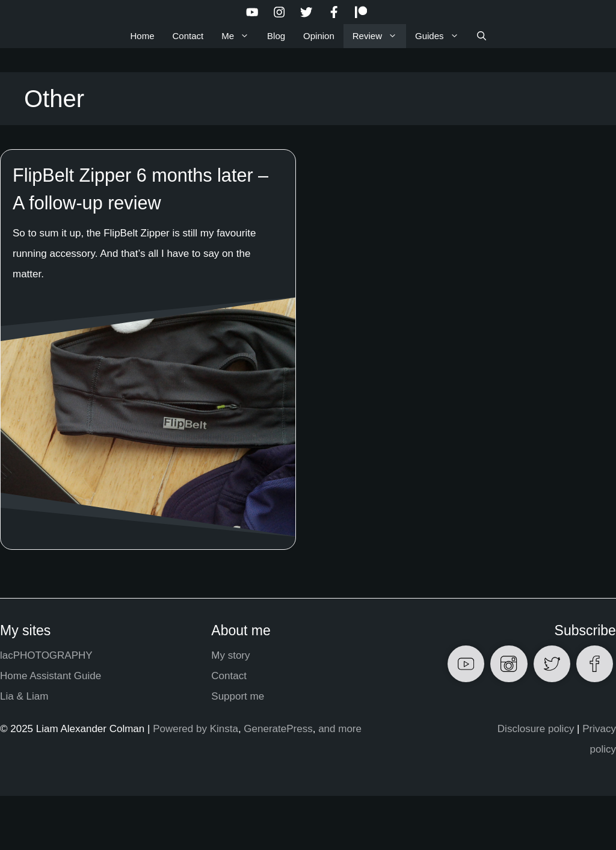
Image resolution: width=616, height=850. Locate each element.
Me (240, 36)
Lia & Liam (24, 696)
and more (340, 729)
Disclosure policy (536, 729)
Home (142, 36)
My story (230, 655)
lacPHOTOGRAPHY (46, 655)
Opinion (319, 36)
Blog (276, 36)
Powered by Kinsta (196, 729)
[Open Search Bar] (482, 36)
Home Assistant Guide (51, 676)
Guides (442, 36)
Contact (188, 36)
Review (379, 36)
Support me (238, 696)
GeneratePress (278, 729)
